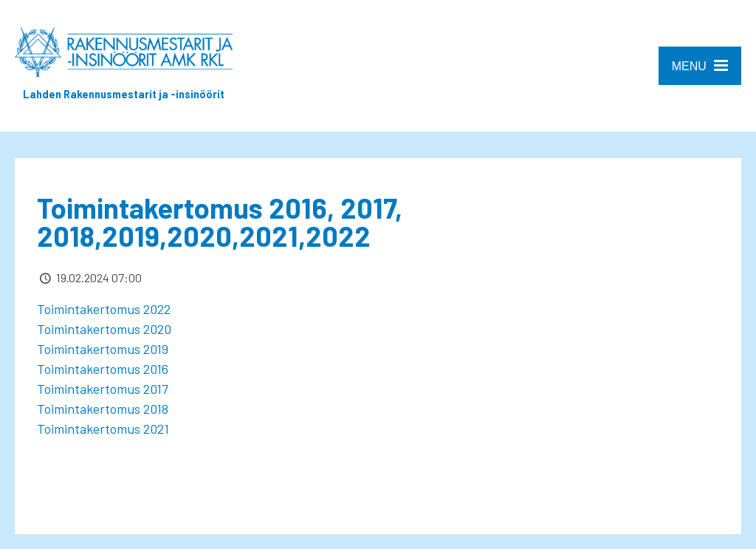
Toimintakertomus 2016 (103, 369)
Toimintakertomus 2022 (104, 309)
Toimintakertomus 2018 (103, 409)
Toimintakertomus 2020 (104, 329)
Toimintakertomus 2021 (103, 429)
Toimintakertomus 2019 (106, 349)
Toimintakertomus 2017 (103, 389)
